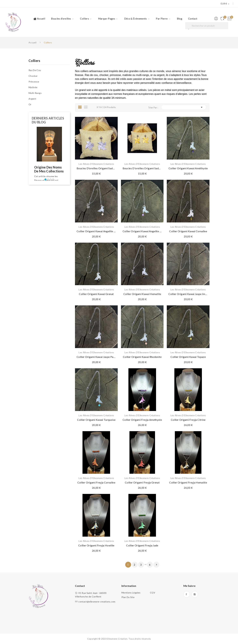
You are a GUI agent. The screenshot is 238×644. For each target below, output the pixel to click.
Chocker (33, 76)
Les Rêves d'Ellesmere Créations (96, 164)
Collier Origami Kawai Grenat (96, 294)
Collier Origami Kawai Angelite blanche (96, 231)
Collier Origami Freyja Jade (142, 545)
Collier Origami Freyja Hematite (188, 482)
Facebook (187, 594)
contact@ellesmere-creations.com (97, 602)
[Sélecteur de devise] (225, 4)
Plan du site (128, 597)
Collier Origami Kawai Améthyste (188, 168)
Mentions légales (131, 593)
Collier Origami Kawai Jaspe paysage (96, 357)
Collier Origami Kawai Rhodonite (142, 357)
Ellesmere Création (117, 639)
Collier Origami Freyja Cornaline (96, 482)
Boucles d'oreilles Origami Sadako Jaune (142, 168)
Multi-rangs (35, 93)
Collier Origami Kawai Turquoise (96, 420)
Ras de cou (35, 70)
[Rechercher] (207, 26)
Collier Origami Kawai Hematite (142, 294)
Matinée (33, 87)
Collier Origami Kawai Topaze (188, 357)
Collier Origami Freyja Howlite (96, 545)
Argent (32, 99)
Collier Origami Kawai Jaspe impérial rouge (188, 294)
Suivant (156, 565)
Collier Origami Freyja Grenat (142, 482)
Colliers (34, 61)
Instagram (195, 594)
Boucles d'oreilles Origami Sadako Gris (96, 168)
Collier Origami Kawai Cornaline (188, 231)
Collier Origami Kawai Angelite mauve (142, 231)
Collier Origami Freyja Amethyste (142, 420)
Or (30, 104)
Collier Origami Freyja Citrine (188, 420)
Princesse (34, 82)
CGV (153, 593)
